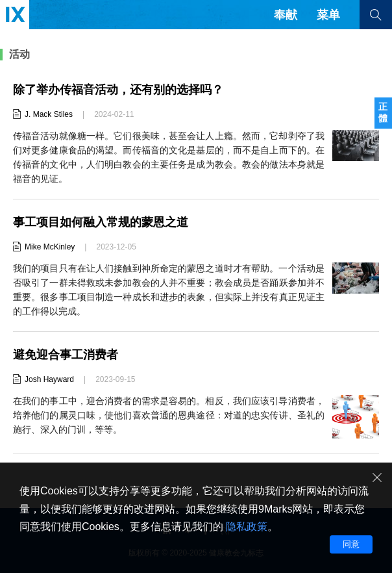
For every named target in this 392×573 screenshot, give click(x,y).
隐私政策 (247, 527)
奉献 (286, 15)
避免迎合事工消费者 (66, 355)
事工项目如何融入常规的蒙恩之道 (101, 222)
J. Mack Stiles (49, 114)
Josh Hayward (49, 379)
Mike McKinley (50, 247)
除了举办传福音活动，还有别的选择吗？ (118, 90)
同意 (351, 544)
